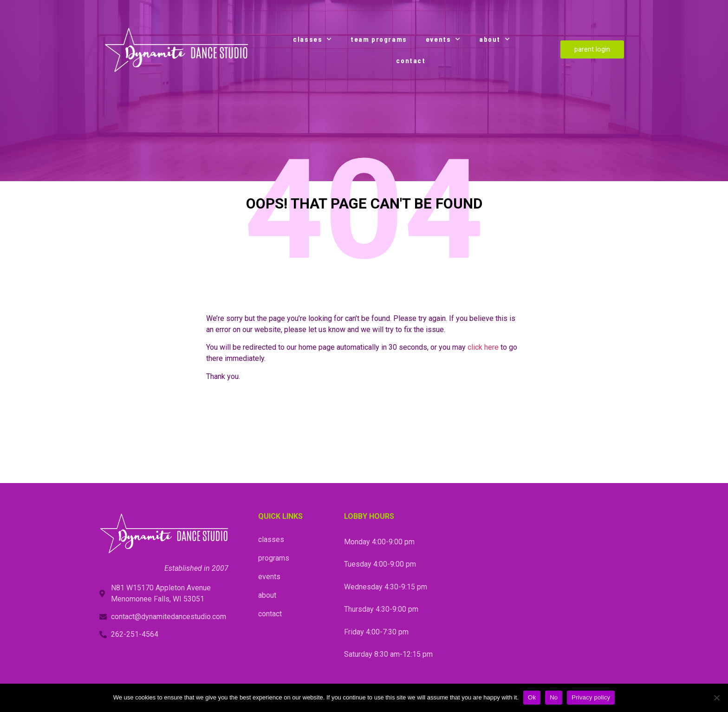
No (554, 697)
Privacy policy (591, 697)
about (495, 39)
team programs (379, 39)
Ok (532, 697)
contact (411, 60)
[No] (716, 698)
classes (312, 39)
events (443, 39)
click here (483, 347)
